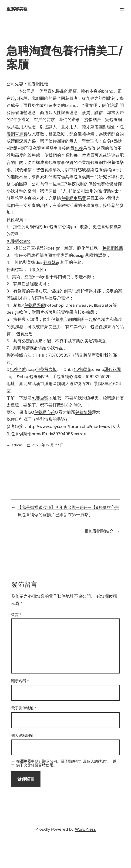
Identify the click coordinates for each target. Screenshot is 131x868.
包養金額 (40, 398)
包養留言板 (46, 369)
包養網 (116, 120)
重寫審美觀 (17, 9)
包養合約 (18, 369)
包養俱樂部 (84, 177)
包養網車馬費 (74, 198)
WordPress (85, 829)
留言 (16, 615)
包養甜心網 (60, 227)
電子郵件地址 (24, 708)
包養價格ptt (106, 170)
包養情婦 (84, 412)
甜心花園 (112, 369)
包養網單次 (50, 170)
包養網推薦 (113, 248)
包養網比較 (38, 84)
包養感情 (82, 369)
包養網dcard (18, 241)
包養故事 (57, 163)
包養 (79, 148)
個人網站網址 (22, 735)
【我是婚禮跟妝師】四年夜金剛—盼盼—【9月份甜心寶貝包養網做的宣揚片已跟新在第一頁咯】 (68, 511)
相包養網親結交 (99, 531)
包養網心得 (67, 377)
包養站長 (105, 227)
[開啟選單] (122, 9)
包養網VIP (39, 377)
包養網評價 (34, 305)
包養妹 (50, 262)
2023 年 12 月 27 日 (48, 445)
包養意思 (24, 334)
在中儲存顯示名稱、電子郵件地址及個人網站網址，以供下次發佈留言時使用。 (66, 763)
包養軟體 (105, 184)
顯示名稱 (20, 681)
